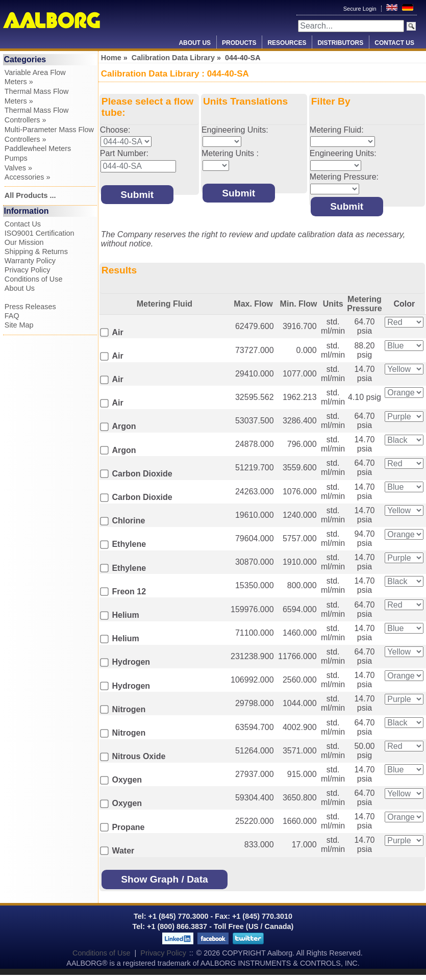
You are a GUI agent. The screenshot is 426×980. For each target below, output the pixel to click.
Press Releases (30, 307)
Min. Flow (299, 304)
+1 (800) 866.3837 (177, 926)
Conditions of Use (34, 279)
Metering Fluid (165, 304)
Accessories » (28, 177)
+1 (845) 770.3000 (178, 916)
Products (239, 43)
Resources (287, 43)
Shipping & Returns (36, 252)
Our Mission (24, 242)
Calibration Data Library (173, 58)
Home (111, 58)
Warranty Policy (30, 261)
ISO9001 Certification (40, 233)
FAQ (12, 316)
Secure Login (361, 9)
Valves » (18, 168)
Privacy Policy (28, 270)
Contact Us (394, 43)
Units (333, 304)
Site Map (19, 325)
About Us (195, 43)
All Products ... (30, 195)
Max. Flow (253, 304)
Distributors (340, 43)
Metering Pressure (365, 304)
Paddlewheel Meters (38, 148)
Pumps (16, 158)
